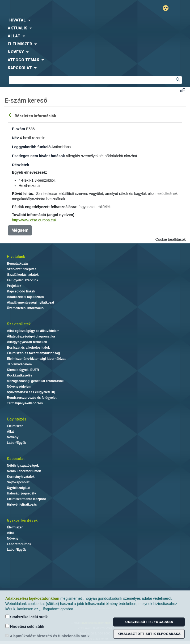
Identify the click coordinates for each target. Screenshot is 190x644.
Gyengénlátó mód (168, 8)
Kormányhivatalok (21, 477)
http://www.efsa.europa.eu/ (34, 220)
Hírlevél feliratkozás (22, 505)
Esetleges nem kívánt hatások (38, 156)
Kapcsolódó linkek (21, 291)
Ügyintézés (17, 419)
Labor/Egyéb (17, 443)
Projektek (14, 286)
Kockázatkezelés (20, 375)
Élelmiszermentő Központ (26, 499)
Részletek (21, 165)
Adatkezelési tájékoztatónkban (32, 598)
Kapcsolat (16, 459)
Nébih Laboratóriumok (24, 471)
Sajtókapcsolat (18, 482)
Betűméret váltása (183, 90)
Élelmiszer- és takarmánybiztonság (33, 353)
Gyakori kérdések (22, 520)
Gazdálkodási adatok (23, 275)
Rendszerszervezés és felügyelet (32, 398)
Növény (13, 437)
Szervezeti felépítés (22, 269)
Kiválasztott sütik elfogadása (149, 634)
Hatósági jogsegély (21, 493)
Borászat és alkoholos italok (28, 348)
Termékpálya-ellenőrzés (25, 403)
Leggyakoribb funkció (31, 147)
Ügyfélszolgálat (19, 488)
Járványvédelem (19, 364)
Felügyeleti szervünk (23, 280)
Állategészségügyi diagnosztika (31, 336)
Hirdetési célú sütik (25, 626)
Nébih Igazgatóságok (23, 466)
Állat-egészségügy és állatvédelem (33, 331)
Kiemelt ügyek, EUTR (23, 370)
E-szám (18, 129)
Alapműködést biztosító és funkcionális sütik (47, 636)
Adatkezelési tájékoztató (25, 297)
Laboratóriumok (19, 544)
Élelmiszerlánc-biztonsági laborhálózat (36, 359)
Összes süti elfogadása (149, 622)
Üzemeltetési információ (25, 308)
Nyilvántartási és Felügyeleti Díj (31, 392)
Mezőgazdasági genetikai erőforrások (35, 381)
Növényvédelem (19, 387)
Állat (10, 432)
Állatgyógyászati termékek (27, 342)
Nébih (48, 8)
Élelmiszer (15, 426)
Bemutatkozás (18, 264)
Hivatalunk (16, 257)
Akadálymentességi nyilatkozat (30, 303)
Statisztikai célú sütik (27, 617)
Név (15, 138)
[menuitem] (95, 20)
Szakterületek (19, 324)
